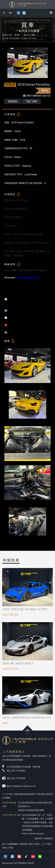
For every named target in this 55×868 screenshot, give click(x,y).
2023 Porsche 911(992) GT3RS (25, 609)
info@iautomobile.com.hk (23, 786)
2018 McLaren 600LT (18, 663)
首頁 (17, 35)
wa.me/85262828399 (27, 278)
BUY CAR (30, 35)
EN (10, 13)
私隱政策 (49, 838)
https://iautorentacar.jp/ (33, 834)
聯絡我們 (39, 838)
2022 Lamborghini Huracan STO (27, 718)
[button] (40, 857)
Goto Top (27, 731)
